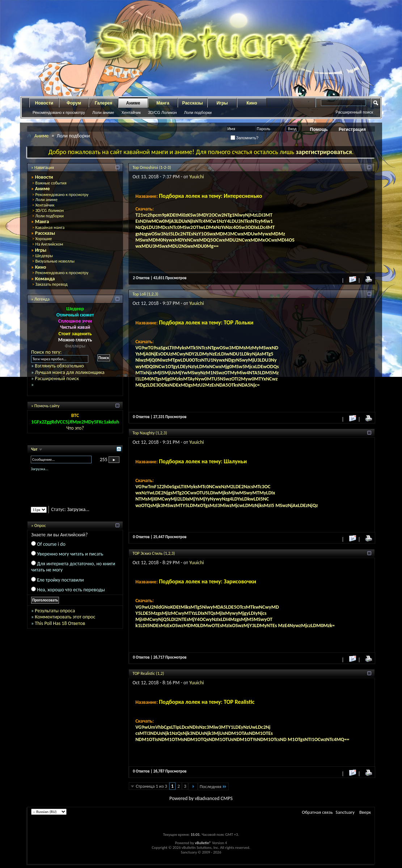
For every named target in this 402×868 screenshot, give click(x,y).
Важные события (51, 183)
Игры (222, 103)
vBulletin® (203, 843)
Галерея (103, 103)
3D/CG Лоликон (162, 112)
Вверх (365, 812)
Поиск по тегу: (46, 352)
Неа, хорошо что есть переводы (71, 590)
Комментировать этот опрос (65, 617)
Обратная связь (317, 812)
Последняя (213, 786)
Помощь (319, 129)
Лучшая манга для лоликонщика (69, 372)
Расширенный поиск (354, 112)
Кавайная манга (50, 227)
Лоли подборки (198, 112)
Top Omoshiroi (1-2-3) (152, 167)
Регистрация (352, 129)
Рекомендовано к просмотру (59, 112)
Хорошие (43, 239)
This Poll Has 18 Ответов (60, 623)
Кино (252, 103)
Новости (44, 103)
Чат (35, 449)
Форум (74, 103)
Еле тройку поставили (60, 580)
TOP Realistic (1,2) (148, 673)
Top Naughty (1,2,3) (150, 433)
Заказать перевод (51, 284)
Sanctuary (345, 812)
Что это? (75, 428)
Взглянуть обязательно (59, 366)
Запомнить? (245, 138)
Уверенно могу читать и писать (70, 554)
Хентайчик (131, 112)
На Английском (49, 244)
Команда (45, 279)
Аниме (133, 103)
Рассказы (193, 103)
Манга (163, 103)
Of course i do (51, 544)
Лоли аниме (103, 112)
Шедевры (44, 256)
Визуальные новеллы (55, 261)
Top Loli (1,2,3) (145, 294)
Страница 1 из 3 (151, 786)
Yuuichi (197, 177)
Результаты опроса (55, 611)
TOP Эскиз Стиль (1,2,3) (154, 553)
